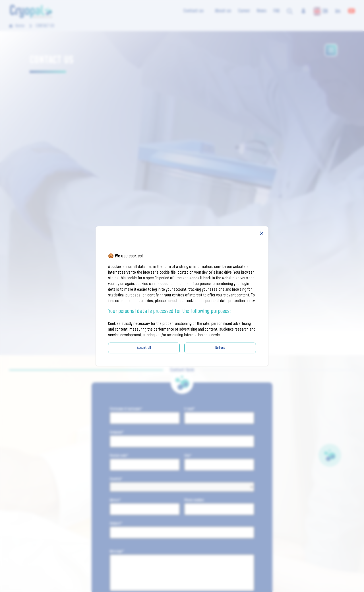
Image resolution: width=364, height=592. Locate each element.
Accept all (144, 348)
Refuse (220, 348)
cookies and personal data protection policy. (221, 301)
